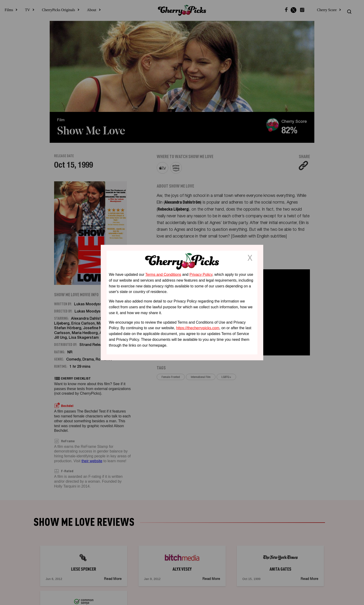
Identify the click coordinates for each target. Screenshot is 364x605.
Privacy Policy (201, 275)
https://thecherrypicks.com (198, 328)
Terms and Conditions (163, 275)
